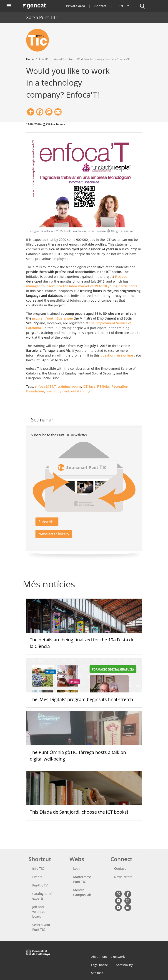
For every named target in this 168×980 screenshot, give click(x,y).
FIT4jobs (103, 386)
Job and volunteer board (40, 912)
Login (77, 868)
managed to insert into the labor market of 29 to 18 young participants (82, 286)
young (76, 386)
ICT (85, 386)
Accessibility (124, 965)
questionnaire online (117, 355)
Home (30, 59)
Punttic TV (40, 885)
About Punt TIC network (108, 957)
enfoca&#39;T (45, 386)
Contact (100, 6)
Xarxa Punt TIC (41, 17)
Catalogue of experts (42, 896)
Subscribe (47, 522)
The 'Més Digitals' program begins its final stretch (81, 699)
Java (92, 386)
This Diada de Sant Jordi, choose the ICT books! (79, 812)
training (64, 386)
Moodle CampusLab (82, 892)
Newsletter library (54, 534)
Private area (76, 6)
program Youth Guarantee (52, 318)
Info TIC (38, 868)
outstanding (81, 391)
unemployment (58, 391)
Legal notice (99, 965)
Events (37, 877)
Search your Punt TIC (41, 927)
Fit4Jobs (121, 277)
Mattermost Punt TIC (82, 879)
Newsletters (123, 877)
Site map (97, 973)
